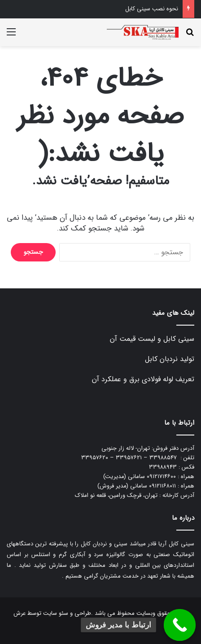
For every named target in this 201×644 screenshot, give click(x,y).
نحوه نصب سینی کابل (152, 9)
